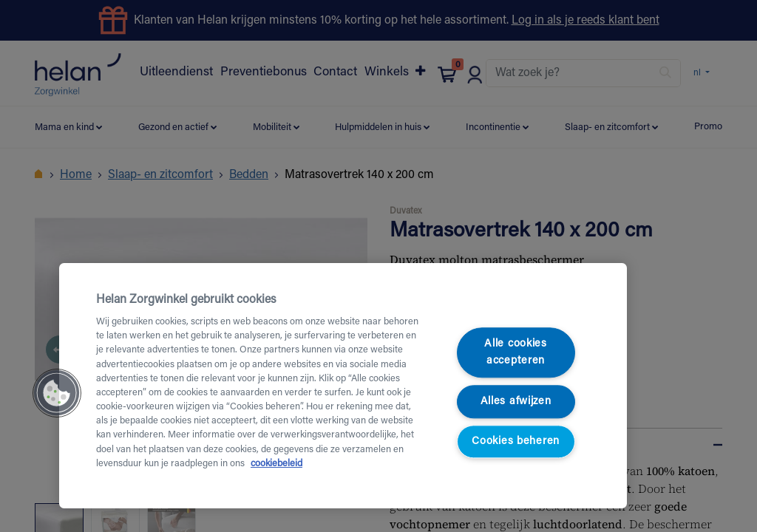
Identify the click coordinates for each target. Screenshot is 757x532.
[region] (343, 386)
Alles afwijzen (516, 402)
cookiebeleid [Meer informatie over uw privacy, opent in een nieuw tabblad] (276, 464)
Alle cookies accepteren (516, 352)
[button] (57, 393)
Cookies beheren (516, 442)
